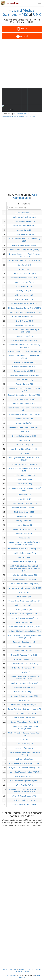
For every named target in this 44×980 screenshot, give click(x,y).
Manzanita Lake (24, 538)
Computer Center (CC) (24, 336)
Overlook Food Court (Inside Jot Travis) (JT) (24, 601)
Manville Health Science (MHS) (24, 529)
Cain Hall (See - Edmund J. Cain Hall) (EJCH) (24, 261)
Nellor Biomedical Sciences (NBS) (24, 575)
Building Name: (24, 204)
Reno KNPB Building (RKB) (24, 659)
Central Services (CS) (24, 286)
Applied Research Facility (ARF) (24, 226)
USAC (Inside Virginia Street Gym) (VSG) (24, 763)
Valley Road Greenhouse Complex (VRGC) (24, 768)
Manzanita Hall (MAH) (24, 534)
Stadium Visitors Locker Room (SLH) (24, 722)
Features (13, 970)
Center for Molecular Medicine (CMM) (24, 278)
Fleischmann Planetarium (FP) (24, 404)
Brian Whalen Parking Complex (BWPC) (24, 250)
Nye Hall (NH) (24, 592)
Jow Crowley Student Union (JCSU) (24, 449)
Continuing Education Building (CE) (24, 341)
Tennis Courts (24, 740)
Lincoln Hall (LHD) (24, 499)
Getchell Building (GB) (24, 423)
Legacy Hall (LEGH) (24, 480)
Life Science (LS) (24, 495)
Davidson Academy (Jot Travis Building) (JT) (24, 351)
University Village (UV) (24, 759)
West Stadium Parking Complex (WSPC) (24, 781)
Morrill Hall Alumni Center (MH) (24, 553)
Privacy (38, 970)
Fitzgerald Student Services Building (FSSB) (24, 395)
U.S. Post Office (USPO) (24, 748)
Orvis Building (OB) (24, 597)
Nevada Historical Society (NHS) (24, 579)
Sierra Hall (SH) (24, 700)
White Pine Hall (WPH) (24, 785)
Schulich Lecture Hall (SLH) (24, 692)
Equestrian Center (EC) (24, 380)
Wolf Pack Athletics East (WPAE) (24, 805)
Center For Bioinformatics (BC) (24, 274)
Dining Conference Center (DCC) (24, 367)
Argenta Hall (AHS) (24, 230)
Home (5, 970)
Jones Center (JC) (24, 440)
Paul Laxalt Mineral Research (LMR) (24, 618)
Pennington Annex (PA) (24, 622)
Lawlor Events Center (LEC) (24, 475)
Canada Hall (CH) (24, 265)
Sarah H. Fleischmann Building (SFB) (24, 683)
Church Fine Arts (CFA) (24, 321)
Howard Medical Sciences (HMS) (19, 12)
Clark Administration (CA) (24, 325)
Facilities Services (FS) (24, 384)
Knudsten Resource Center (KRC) (24, 464)
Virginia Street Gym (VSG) (24, 776)
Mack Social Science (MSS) (24, 512)
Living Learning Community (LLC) (24, 503)
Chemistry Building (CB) (24, 291)
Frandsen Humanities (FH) (24, 419)
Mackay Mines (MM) (24, 516)
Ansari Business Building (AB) (24, 221)
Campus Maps (13, 3)
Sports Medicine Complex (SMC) (24, 718)
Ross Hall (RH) (24, 672)
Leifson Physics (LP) (24, 484)
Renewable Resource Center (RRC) (24, 655)
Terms (31, 970)
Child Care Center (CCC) (24, 295)
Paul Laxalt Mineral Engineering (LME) (24, 614)
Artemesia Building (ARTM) (24, 234)
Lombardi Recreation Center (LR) (24, 508)
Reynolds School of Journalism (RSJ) (24, 664)
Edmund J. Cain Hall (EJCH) (24, 371)
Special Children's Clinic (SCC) (24, 713)
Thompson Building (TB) (24, 744)
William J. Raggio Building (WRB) (24, 796)
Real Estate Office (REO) (24, 651)
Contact (19, 972)
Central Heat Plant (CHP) (24, 282)
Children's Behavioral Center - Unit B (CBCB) (24, 312)
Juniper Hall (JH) (24, 453)
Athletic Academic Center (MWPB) (24, 245)
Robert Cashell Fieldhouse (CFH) (24, 668)
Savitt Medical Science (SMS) (24, 687)
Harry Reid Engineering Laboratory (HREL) (24, 427)
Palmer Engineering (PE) (24, 605)
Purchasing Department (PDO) (24, 642)
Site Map (22, 970)
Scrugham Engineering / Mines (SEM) (24, 696)
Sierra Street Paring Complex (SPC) (24, 705)
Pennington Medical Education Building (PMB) (24, 631)
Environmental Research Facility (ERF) (24, 375)
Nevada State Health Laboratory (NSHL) (24, 584)
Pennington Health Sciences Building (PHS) (24, 627)
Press (27, 972)
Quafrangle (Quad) (24, 646)
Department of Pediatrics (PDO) (24, 362)
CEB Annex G (24, 269)
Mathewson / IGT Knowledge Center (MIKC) (24, 549)
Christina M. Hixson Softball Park (24, 317)
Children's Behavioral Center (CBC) (24, 304)
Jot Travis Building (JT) (24, 445)
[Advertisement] (22, 64)
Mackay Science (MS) (24, 521)
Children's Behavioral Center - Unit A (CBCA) (24, 308)
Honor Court (24, 432)
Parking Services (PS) (24, 610)
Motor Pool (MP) (24, 557)
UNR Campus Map (26, 196)
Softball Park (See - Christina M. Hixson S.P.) (24, 709)
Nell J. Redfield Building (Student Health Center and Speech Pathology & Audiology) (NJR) (24, 568)
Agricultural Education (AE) (24, 213)
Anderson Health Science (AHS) (24, 217)
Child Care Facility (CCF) (24, 299)
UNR (37, 14)
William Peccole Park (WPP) (24, 800)
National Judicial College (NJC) (24, 562)
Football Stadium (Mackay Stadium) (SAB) (24, 415)
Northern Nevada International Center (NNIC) (24, 588)
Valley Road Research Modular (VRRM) (24, 772)
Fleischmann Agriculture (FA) (24, 399)
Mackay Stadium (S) (24, 525)
